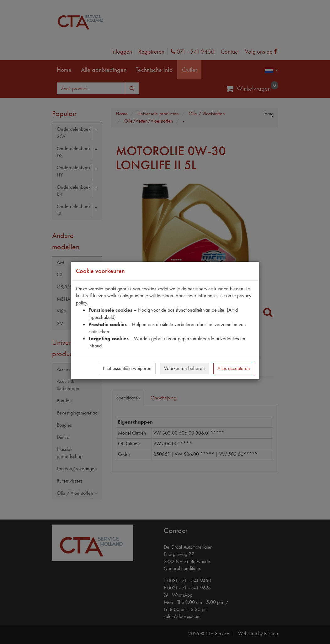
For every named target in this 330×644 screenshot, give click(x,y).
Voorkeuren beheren (184, 368)
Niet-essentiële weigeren (127, 368)
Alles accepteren (234, 368)
